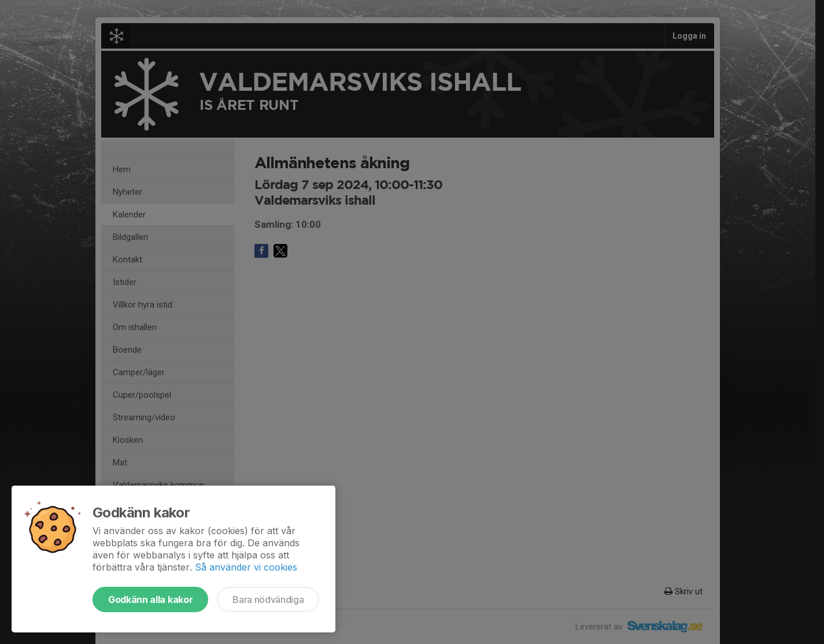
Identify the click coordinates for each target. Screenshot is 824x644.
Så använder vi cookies (246, 567)
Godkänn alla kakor (150, 599)
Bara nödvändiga (268, 599)
